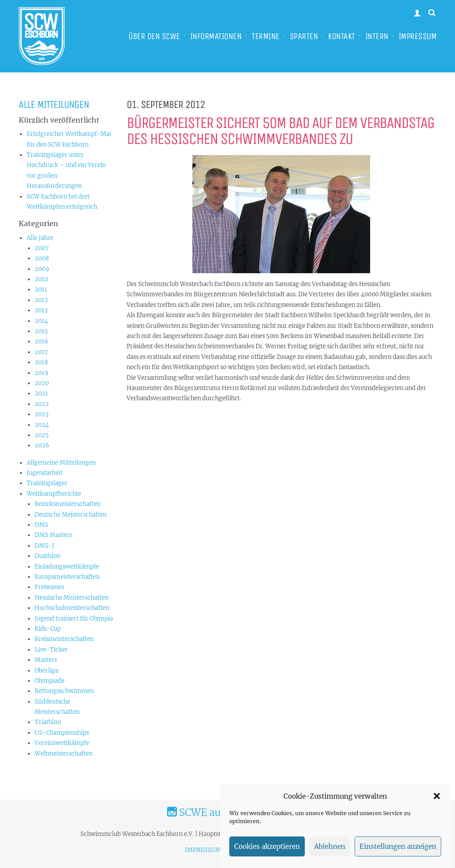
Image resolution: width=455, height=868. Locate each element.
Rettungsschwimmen (64, 691)
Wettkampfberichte (54, 494)
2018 (41, 362)
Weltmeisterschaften (64, 754)
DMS (42, 525)
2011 (41, 289)
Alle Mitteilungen (54, 104)
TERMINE (265, 36)
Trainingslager (47, 483)
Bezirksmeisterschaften (68, 504)
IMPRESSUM (418, 36)
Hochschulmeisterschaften (72, 608)
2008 (42, 258)
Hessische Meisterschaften (72, 598)
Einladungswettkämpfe (67, 567)
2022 (42, 404)
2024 (42, 425)
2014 (41, 321)
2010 (41, 279)
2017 (41, 352)
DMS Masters (53, 535)
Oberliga (46, 671)
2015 (41, 331)
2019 (42, 373)
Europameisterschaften (67, 577)
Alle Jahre (40, 238)
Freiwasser (50, 587)
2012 (41, 300)
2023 (42, 414)
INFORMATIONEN (216, 36)
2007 (42, 248)
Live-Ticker (51, 650)
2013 (41, 310)
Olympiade (50, 681)
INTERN (377, 36)
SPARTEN (304, 36)
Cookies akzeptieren (267, 855)
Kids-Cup (48, 629)
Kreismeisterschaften (64, 639)
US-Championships (62, 733)
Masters (46, 660)
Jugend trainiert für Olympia (74, 619)
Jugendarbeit (45, 473)
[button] (437, 805)
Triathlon (48, 722)
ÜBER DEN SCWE (154, 36)
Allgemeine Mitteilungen (61, 463)
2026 (42, 445)
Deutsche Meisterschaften (71, 515)
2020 (42, 383)
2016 (42, 341)
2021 (41, 393)
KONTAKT (341, 36)
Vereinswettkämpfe (62, 743)
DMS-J (44, 546)
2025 (42, 435)
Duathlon (48, 556)
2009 (42, 269)
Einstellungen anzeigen (398, 855)
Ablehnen (330, 855)
